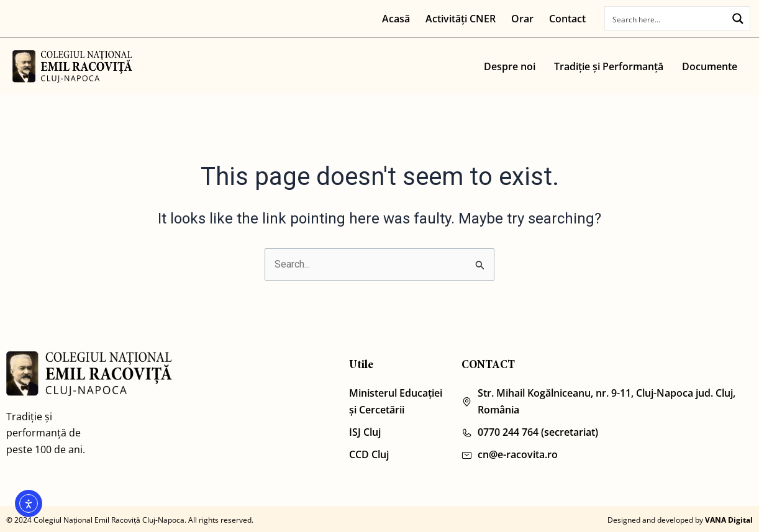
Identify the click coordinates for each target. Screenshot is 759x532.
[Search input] (667, 19)
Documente (710, 66)
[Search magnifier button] (739, 18)
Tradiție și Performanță (609, 66)
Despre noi (510, 66)
